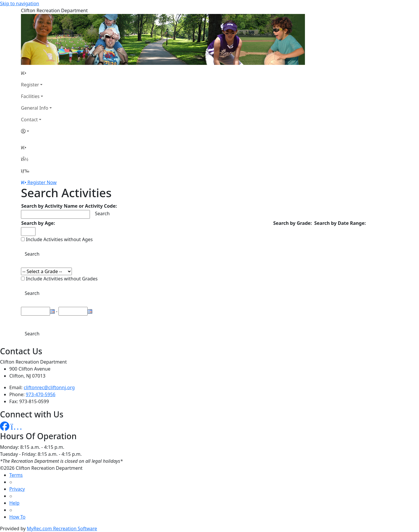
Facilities (30, 96)
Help (14, 503)
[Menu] (25, 171)
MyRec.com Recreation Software (62, 529)
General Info (35, 108)
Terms (16, 475)
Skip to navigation (19, 3)
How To (17, 517)
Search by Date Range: (340, 223)
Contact (29, 120)
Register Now (42, 182)
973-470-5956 (41, 394)
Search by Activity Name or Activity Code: (69, 206)
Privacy (17, 489)
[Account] (36, 131)
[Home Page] (36, 73)
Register (30, 85)
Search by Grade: (293, 223)
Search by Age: (38, 223)
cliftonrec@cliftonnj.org (49, 387)
